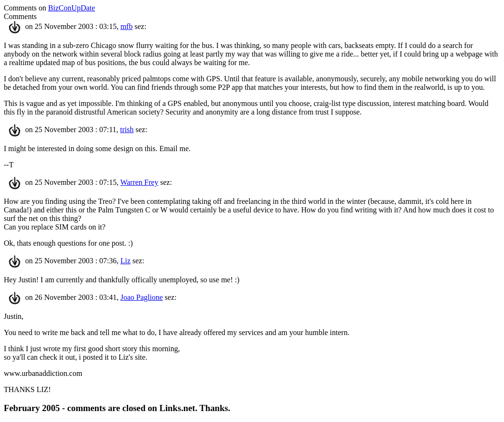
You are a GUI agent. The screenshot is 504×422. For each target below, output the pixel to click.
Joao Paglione (141, 297)
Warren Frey (139, 182)
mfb (126, 26)
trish (127, 129)
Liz (125, 261)
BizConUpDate (71, 8)
